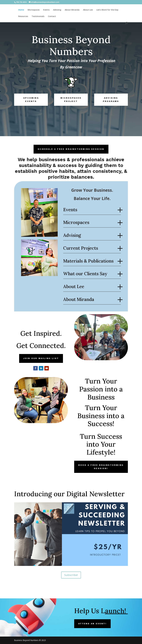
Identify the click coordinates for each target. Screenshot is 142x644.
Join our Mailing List (41, 358)
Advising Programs (111, 100)
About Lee (88, 10)
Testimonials (38, 16)
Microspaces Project (71, 100)
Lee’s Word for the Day (107, 10)
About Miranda (72, 10)
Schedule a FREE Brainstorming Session (71, 149)
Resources (23, 16)
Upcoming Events (31, 100)
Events (46, 10)
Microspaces (34, 10)
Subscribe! (71, 575)
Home (21, 10)
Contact (52, 16)
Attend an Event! (92, 624)
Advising (57, 10)
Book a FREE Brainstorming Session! (101, 467)
